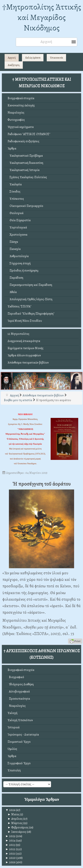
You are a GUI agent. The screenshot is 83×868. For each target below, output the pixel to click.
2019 (10, 862)
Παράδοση (15, 278)
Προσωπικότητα (19, 699)
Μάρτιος (15, 823)
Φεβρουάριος (18, 827)
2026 (10, 810)
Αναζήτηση (14, 65)
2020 (11, 858)
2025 (10, 836)
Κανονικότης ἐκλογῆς (21, 105)
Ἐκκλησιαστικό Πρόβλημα (25, 156)
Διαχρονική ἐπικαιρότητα (24, 341)
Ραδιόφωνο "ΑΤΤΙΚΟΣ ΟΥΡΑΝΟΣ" (29, 134)
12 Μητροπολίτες (18, 334)
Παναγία (14, 249)
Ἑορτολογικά (17, 227)
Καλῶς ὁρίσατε (33, 58)
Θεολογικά (16, 213)
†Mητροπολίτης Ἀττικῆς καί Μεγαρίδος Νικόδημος (42, 17)
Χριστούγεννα (17, 235)
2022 (10, 849)
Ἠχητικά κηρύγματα (21, 127)
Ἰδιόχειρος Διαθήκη (21, 684)
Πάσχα (13, 242)
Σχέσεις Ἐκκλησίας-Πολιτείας (27, 177)
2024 (10, 840)
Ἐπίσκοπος (16, 199)
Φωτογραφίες (16, 120)
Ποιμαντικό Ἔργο (19, 742)
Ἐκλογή (12, 713)
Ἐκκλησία (15, 184)
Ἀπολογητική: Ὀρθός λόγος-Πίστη (30, 299)
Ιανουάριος (17, 832)
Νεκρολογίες (16, 113)
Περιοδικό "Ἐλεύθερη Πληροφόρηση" (31, 314)
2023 (10, 845)
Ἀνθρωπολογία (18, 256)
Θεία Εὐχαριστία (19, 220)
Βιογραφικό (16, 677)
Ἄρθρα (12, 148)
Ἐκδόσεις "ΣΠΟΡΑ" (19, 306)
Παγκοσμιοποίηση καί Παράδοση (30, 285)
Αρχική (12, 58)
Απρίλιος (15, 819)
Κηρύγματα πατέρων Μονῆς (26, 348)
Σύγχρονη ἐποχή (19, 263)
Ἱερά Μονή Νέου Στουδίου (25, 321)
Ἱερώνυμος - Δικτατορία (23, 735)
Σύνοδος (14, 192)
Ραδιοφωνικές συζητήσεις (23, 141)
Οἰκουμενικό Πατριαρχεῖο (25, 206)
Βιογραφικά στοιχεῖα (21, 98)
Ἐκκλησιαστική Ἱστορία (24, 170)
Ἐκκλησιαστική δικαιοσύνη (25, 163)
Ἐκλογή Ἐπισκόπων (20, 720)
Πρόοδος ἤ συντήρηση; (23, 271)
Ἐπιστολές (14, 770)
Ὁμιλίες (12, 749)
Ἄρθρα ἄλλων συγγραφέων (24, 355)
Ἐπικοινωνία (56, 58)
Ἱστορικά (14, 727)
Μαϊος (14, 814)
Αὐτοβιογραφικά (19, 691)
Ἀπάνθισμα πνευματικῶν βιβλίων (28, 363)
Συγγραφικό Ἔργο (19, 763)
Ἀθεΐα (12, 292)
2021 (10, 854)
